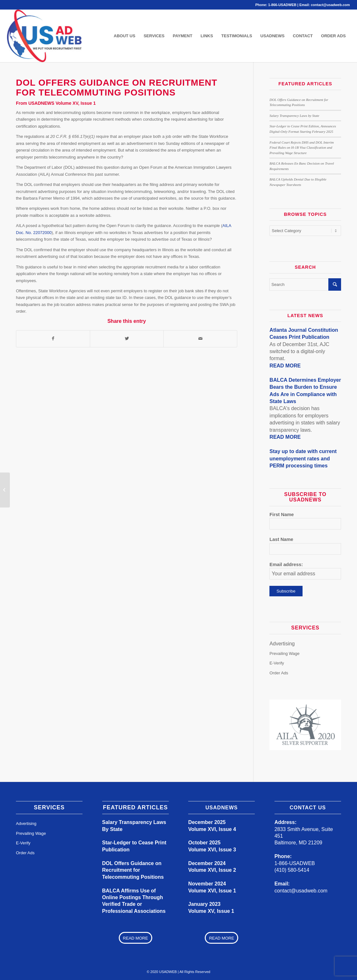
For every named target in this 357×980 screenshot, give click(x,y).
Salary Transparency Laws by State (294, 116)
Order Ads (279, 673)
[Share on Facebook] (53, 339)
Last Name (281, 539)
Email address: (286, 565)
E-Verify (277, 663)
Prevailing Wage (284, 653)
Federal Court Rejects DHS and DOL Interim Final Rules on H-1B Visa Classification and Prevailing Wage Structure (302, 148)
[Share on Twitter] (127, 339)
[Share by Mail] (200, 339)
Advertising (282, 644)
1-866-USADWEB (282, 5)
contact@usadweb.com (330, 5)
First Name (282, 515)
